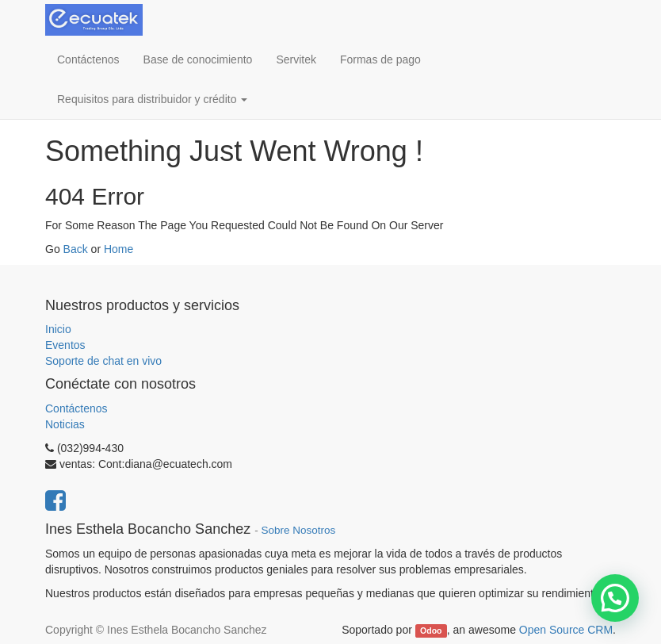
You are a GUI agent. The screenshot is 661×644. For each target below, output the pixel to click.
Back (76, 249)
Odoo (431, 631)
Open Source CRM (566, 630)
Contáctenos (76, 408)
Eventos (65, 345)
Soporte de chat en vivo (103, 361)
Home (118, 249)
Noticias (65, 424)
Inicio (58, 329)
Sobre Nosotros (298, 530)
